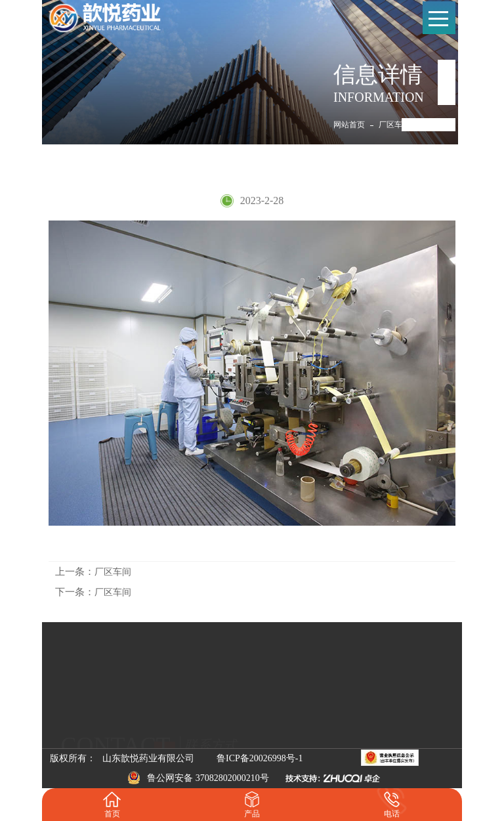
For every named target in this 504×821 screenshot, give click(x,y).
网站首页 (349, 125)
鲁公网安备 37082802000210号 (198, 778)
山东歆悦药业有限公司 (148, 758)
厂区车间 (394, 125)
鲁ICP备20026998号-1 (260, 758)
